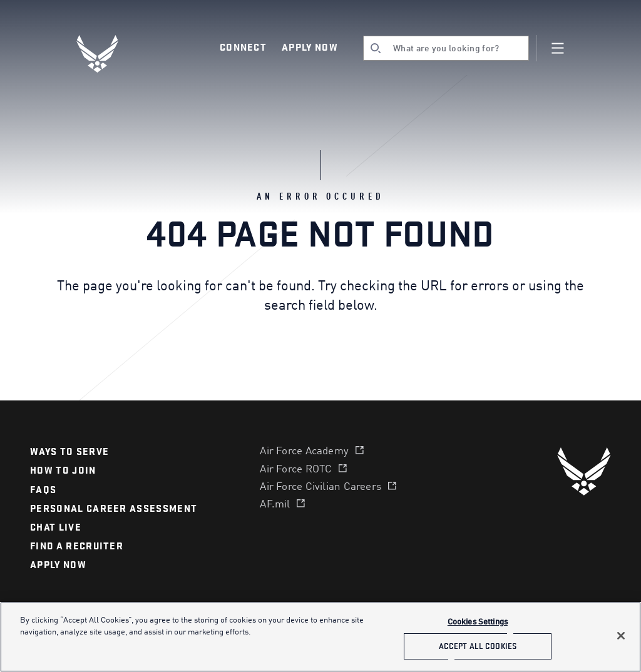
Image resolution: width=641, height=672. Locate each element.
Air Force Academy (304, 451)
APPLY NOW (58, 565)
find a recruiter (77, 546)
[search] (446, 48)
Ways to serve (69, 452)
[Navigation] (558, 48)
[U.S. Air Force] (584, 471)
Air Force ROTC (296, 470)
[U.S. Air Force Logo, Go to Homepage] (106, 54)
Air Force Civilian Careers (320, 487)
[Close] (621, 636)
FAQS (43, 490)
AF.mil (275, 505)
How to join (63, 471)
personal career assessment (114, 509)
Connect (243, 48)
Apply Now (310, 48)
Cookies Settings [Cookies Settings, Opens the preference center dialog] (478, 622)
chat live (56, 527)
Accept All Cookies (478, 646)
